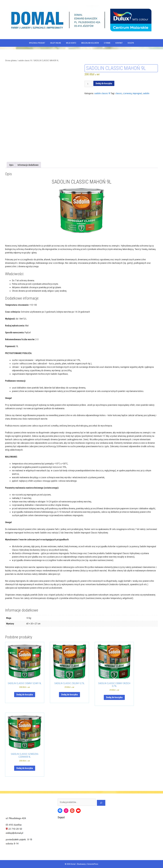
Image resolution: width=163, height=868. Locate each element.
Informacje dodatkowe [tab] (28, 165)
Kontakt (119, 43)
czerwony (127, 93)
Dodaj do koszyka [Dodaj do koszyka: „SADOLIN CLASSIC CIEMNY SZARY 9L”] (25, 695)
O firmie (107, 43)
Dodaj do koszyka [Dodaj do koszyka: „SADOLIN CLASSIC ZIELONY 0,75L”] (69, 695)
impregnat (137, 93)
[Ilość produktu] (89, 84)
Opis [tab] (11, 165)
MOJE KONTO (71, 43)
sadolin (146, 93)
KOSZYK (131, 43)
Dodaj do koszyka (104, 83)
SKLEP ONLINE (56, 43)
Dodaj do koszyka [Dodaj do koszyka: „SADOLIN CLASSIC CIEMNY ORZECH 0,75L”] (114, 697)
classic (119, 93)
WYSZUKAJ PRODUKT (37, 43)
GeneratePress (93, 864)
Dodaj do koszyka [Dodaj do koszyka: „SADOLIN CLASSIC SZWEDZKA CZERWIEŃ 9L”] (25, 768)
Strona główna (11, 61)
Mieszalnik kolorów (90, 43)
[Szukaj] (101, 803)
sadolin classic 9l (25, 61)
